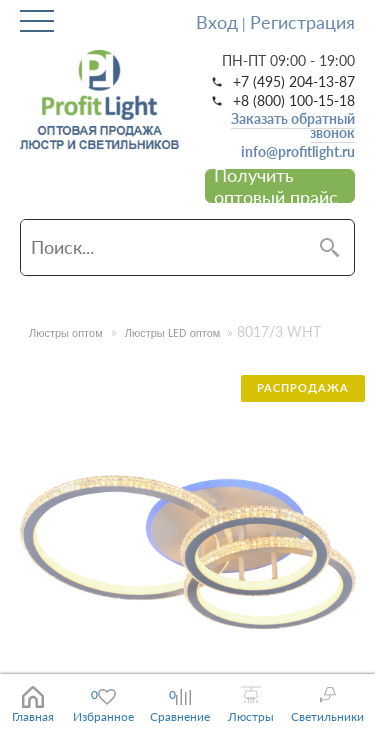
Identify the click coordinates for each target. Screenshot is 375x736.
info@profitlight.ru (298, 152)
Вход (217, 22)
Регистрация (302, 22)
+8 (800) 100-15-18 (294, 101)
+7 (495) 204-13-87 (294, 82)
